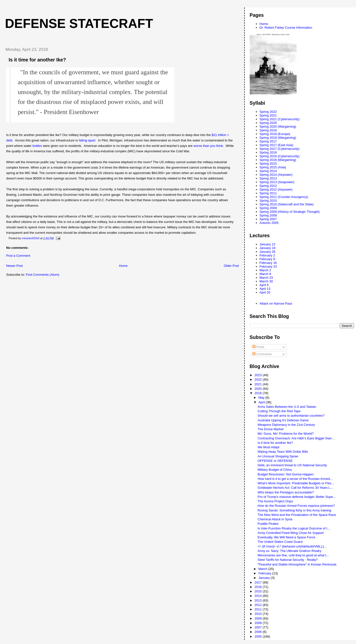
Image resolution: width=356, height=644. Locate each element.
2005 (259, 636)
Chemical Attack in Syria (275, 519)
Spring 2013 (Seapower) (277, 182)
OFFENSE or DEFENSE (275, 461)
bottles (37, 146)
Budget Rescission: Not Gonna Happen (286, 474)
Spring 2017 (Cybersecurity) (280, 149)
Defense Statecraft (79, 23)
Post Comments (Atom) (43, 275)
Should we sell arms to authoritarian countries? (291, 416)
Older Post (231, 266)
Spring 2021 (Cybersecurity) (280, 119)
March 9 (265, 274)
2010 (259, 614)
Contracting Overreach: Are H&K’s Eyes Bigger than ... (296, 438)
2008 (259, 623)
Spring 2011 (268, 193)
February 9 (267, 259)
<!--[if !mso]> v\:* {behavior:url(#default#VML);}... (292, 546)
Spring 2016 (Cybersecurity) (280, 156)
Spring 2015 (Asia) (273, 167)
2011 (259, 609)
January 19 (267, 248)
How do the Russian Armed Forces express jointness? (296, 506)
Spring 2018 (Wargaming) (278, 138)
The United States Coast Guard (280, 542)
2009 (259, 618)
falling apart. (88, 140)
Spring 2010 (268, 201)
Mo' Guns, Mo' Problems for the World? (286, 434)
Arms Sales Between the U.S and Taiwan (287, 407)
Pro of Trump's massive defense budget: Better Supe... (297, 497)
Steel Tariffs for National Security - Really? (288, 560)
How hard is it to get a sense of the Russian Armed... (295, 479)
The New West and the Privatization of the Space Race (297, 515)
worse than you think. (209, 146)
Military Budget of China (275, 470)
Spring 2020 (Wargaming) (278, 127)
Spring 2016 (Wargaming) (278, 160)
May (262, 398)
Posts (258, 347)
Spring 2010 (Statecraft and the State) (287, 204)
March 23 (266, 278)
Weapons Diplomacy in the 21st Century (286, 425)
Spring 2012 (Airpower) (276, 189)
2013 (259, 600)
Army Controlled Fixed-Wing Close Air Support (291, 533)
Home (123, 266)
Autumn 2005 (269, 223)
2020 (259, 389)
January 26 (267, 252)
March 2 (265, 270)
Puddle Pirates (268, 524)
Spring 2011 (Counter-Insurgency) (284, 197)
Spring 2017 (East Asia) (277, 145)
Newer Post (14, 266)
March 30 (266, 281)
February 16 (268, 263)
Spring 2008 (268, 215)
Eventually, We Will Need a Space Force (286, 537)
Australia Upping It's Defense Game (283, 420)
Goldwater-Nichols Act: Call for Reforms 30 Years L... (295, 488)
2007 (259, 627)
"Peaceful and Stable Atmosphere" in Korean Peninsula (297, 564)
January (265, 578)
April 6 (264, 285)
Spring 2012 (268, 186)
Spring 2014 (268, 171)
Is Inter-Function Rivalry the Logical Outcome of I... (294, 528)
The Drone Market (271, 429)
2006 (259, 632)
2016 (259, 587)
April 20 (265, 292)
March (263, 569)
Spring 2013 (268, 178)
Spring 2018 (268, 130)
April (262, 402)
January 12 (267, 244)
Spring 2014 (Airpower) (276, 175)
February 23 (268, 266)
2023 (259, 375)
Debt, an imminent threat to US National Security (292, 465)
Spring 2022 (268, 112)
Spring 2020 (268, 123)
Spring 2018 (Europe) (275, 134)
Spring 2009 (268, 208)
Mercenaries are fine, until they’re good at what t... (293, 555)
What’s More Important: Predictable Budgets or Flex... (296, 483)
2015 (259, 591)
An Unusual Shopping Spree (278, 456)
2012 (259, 605)
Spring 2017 (268, 141)
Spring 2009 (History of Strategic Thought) (290, 212)
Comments (262, 354)
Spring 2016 (268, 152)
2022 (259, 380)
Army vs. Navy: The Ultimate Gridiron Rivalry (289, 551)
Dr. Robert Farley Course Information (286, 28)
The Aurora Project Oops (275, 501)
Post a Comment (18, 256)
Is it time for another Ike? (275, 443)
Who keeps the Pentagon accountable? (286, 492)
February (265, 573)
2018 (259, 393)
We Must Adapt (268, 447)
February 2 (267, 255)
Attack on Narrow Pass (276, 303)
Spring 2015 (268, 164)
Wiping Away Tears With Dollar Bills (283, 452)
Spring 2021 (268, 115)
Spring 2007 (268, 219)
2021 (259, 384)
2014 (259, 596)
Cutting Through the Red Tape (279, 411)
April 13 (265, 289)
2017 (259, 582)
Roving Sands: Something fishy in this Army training (294, 510)
